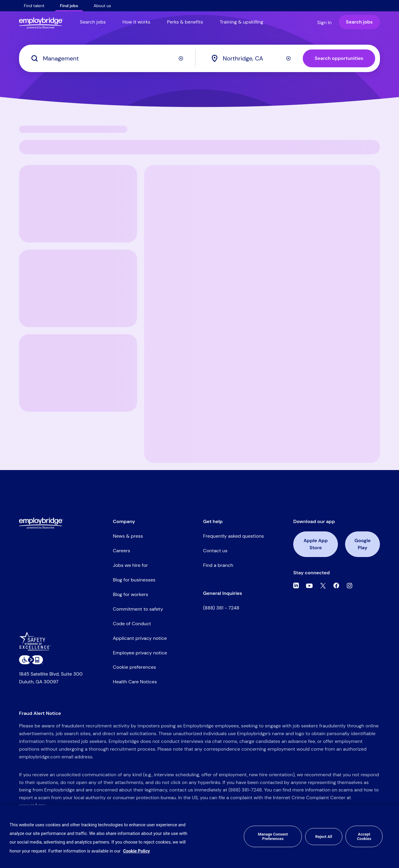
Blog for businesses (134, 580)
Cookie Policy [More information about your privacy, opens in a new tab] (136, 851)
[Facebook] (336, 586)
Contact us (215, 551)
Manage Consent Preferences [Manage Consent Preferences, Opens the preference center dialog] (273, 837)
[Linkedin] (296, 586)
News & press (128, 536)
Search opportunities (339, 58)
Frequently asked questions (234, 536)
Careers (122, 551)
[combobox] (256, 58)
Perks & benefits (185, 22)
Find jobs (69, 6)
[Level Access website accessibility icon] (31, 660)
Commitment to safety (138, 609)
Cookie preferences (135, 667)
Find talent (34, 6)
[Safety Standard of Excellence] (37, 643)
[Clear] (181, 58)
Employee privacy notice (140, 653)
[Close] (389, 836)
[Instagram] (350, 586)
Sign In (324, 22)
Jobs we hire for (131, 565)
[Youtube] (309, 586)
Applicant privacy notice (140, 638)
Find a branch (218, 565)
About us (102, 6)
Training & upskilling (241, 22)
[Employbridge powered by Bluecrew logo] (41, 523)
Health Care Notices (135, 682)
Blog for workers (131, 594)
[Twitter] (323, 586)
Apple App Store (316, 544)
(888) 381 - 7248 (221, 608)
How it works (136, 22)
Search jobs (93, 22)
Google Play (363, 544)
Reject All (324, 837)
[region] (200, 837)
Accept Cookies (364, 837)
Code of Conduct (132, 624)
